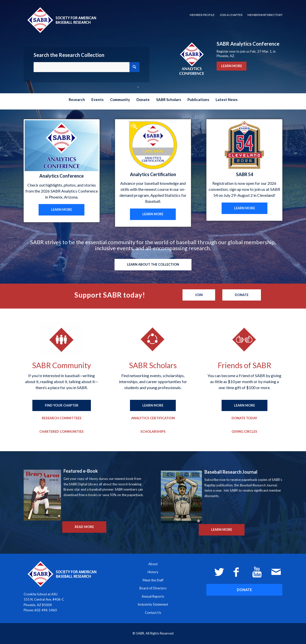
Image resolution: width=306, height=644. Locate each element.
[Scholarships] (153, 432)
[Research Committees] (62, 418)
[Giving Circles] (244, 432)
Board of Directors (153, 588)
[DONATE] (244, 590)
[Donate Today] (244, 418)
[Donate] (242, 295)
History (153, 572)
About (153, 564)
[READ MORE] (84, 527)
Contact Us (153, 613)
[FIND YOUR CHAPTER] (62, 406)
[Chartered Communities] (61, 432)
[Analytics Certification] (153, 418)
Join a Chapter (231, 15)
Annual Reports (153, 596)
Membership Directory (265, 15)
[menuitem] (202, 15)
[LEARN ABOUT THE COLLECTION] (153, 265)
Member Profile (202, 15)
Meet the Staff (153, 580)
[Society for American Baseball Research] (61, 20)
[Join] (199, 295)
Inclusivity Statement (153, 604)
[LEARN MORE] (61, 210)
